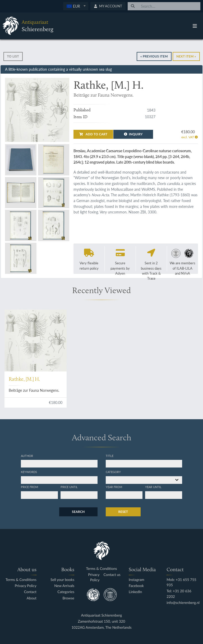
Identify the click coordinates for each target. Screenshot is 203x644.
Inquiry (133, 134)
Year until (153, 487)
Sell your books (62, 580)
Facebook (136, 586)
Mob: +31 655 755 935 (181, 582)
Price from (29, 487)
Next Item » (186, 56)
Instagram (137, 580)
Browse (68, 598)
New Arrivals (64, 586)
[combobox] (76, 6)
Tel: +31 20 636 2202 (179, 594)
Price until (69, 487)
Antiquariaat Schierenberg (102, 615)
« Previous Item (154, 56)
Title (110, 456)
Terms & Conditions (21, 580)
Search (78, 512)
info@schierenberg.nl (183, 603)
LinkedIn (135, 592)
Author (27, 456)
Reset (123, 512)
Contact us (112, 575)
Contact (30, 592)
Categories (66, 592)
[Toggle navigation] (195, 26)
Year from (114, 487)
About (32, 598)
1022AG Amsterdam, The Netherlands (101, 628)
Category (113, 472)
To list (13, 56)
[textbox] (76, 6)
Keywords (29, 472)
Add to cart (93, 134)
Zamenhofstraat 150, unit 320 (102, 621)
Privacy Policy (26, 586)
